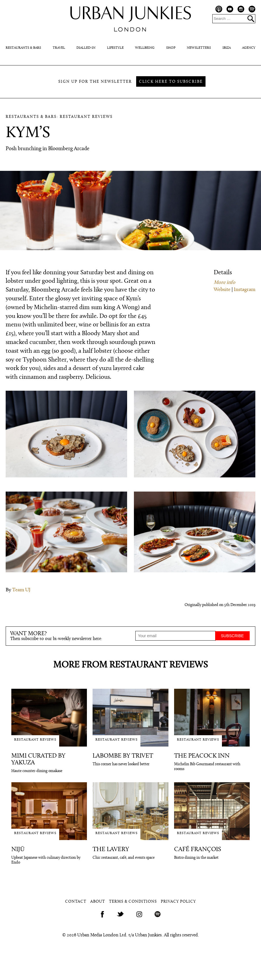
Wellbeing (145, 48)
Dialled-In (86, 48)
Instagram (245, 290)
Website (222, 290)
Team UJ (21, 590)
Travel (59, 48)
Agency (249, 48)
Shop (171, 48)
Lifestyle (115, 48)
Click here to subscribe (171, 82)
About (98, 902)
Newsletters (199, 48)
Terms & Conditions (133, 902)
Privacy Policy (178, 902)
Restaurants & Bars (23, 48)
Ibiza (227, 48)
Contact (76, 902)
